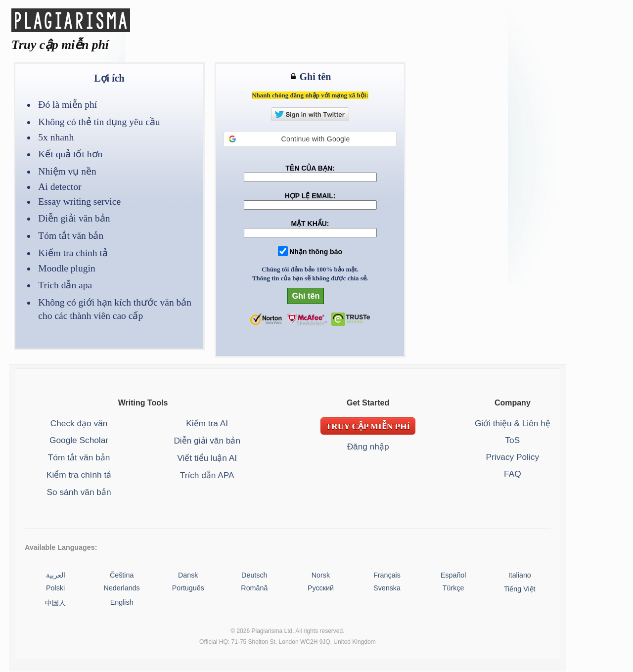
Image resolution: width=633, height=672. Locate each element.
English (122, 602)
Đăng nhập (368, 447)
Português (188, 588)
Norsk (321, 575)
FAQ (513, 474)
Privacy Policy (513, 457)
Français (387, 575)
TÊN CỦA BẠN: (310, 168)
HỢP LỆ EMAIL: (310, 196)
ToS (512, 440)
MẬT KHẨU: (310, 224)
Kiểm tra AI (207, 423)
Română (254, 588)
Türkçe (453, 588)
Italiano (520, 575)
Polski (55, 588)
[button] (310, 139)
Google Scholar (79, 440)
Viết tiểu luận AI (207, 458)
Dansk (188, 575)
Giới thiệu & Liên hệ (513, 423)
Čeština (122, 575)
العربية (56, 575)
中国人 (55, 603)
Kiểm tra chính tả (79, 475)
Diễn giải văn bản (207, 441)
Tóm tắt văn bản (79, 457)
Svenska (387, 588)
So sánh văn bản (79, 492)
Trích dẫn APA (207, 475)
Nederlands (122, 588)
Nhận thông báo (316, 252)
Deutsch (254, 575)
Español (453, 575)
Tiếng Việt (520, 589)
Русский (321, 588)
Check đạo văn (79, 423)
